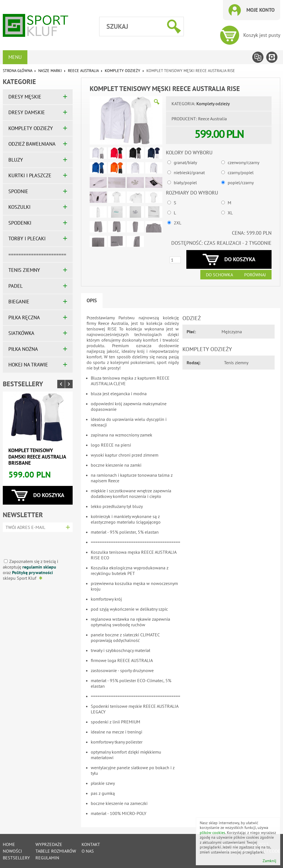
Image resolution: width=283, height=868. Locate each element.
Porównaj (255, 275)
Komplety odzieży (123, 71)
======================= (37, 254)
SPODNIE (18, 191)
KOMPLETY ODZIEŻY (31, 128)
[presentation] (36, 543)
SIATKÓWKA (21, 333)
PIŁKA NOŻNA (23, 349)
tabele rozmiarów (56, 851)
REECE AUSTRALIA (83, 71)
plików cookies (212, 833)
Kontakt (91, 844)
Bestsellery (23, 384)
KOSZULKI (19, 207)
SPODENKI (20, 223)
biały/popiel (185, 183)
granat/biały (185, 162)
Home (9, 844)
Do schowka (219, 275)
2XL (178, 223)
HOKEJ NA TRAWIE (28, 365)
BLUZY (16, 160)
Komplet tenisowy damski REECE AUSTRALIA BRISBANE (37, 457)
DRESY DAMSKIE (27, 112)
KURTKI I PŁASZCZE (30, 175)
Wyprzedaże (49, 844)
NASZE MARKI (50, 71)
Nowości (12, 851)
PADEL (16, 286)
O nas (88, 851)
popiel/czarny (241, 183)
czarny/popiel (241, 172)
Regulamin (47, 858)
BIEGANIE (19, 302)
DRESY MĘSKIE (25, 97)
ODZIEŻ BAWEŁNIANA (32, 144)
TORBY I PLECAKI (27, 238)
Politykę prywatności (32, 572)
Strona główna (17, 71)
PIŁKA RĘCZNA (24, 317)
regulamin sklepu (39, 567)
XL (230, 213)
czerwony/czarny (243, 162)
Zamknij (269, 861)
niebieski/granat (189, 172)
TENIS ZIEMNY (24, 270)
